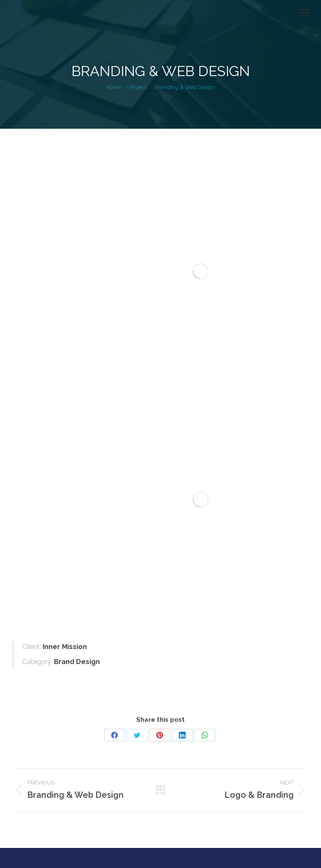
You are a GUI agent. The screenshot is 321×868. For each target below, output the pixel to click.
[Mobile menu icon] (304, 13)
